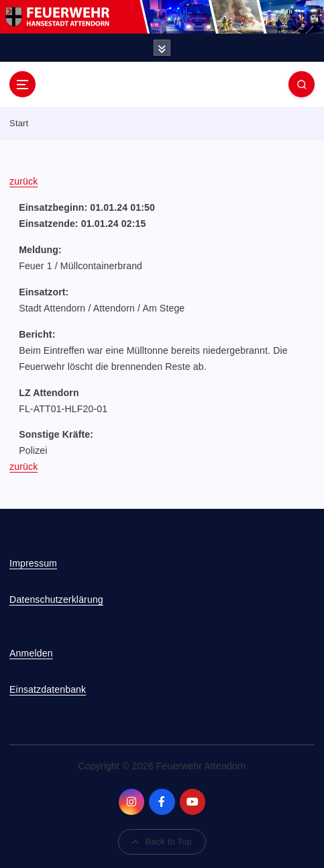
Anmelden (31, 653)
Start (19, 123)
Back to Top (162, 841)
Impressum (33, 563)
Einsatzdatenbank (48, 689)
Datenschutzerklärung (56, 599)
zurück (23, 181)
